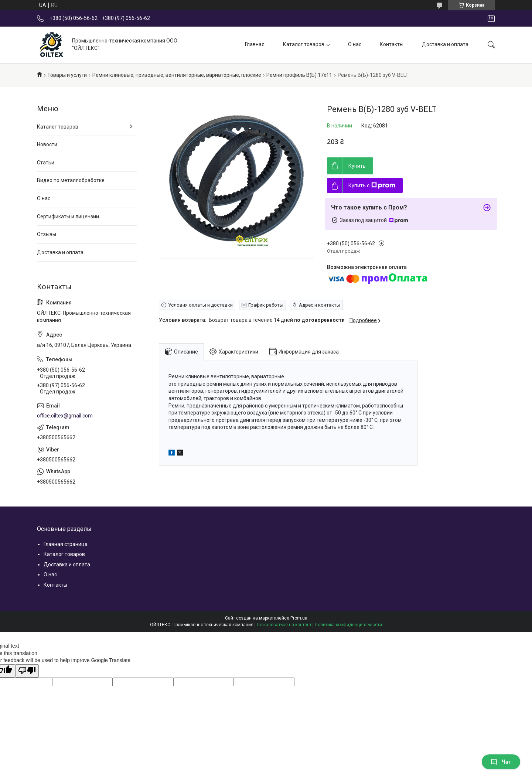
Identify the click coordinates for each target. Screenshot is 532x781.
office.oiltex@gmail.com (65, 416)
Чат (501, 762)
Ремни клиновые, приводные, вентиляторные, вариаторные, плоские (177, 75)
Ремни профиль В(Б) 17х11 (299, 75)
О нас (355, 44)
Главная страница (66, 544)
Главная (255, 44)
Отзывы (47, 234)
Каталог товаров (304, 44)
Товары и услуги (67, 75)
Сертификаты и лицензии (68, 216)
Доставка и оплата (445, 44)
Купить (357, 166)
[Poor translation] (27, 671)
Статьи (46, 163)
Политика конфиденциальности (348, 625)
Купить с (372, 185)
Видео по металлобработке (71, 180)
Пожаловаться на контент (284, 625)
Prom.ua (299, 618)
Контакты (392, 44)
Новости (47, 144)
